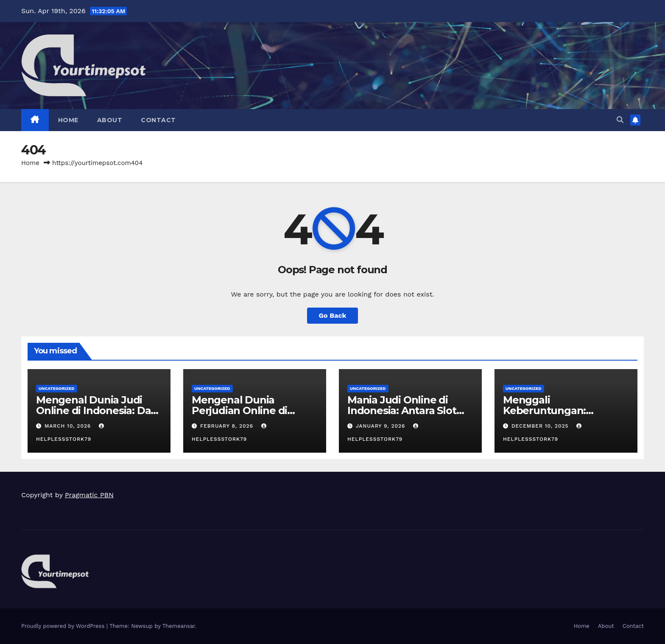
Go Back (333, 315)
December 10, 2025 (541, 426)
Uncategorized (57, 388)
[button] (620, 120)
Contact (158, 120)
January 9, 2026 (381, 426)
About (110, 120)
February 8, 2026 (228, 426)
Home (68, 120)
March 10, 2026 (69, 426)
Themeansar (179, 626)
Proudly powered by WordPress (64, 626)
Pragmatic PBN (89, 495)
